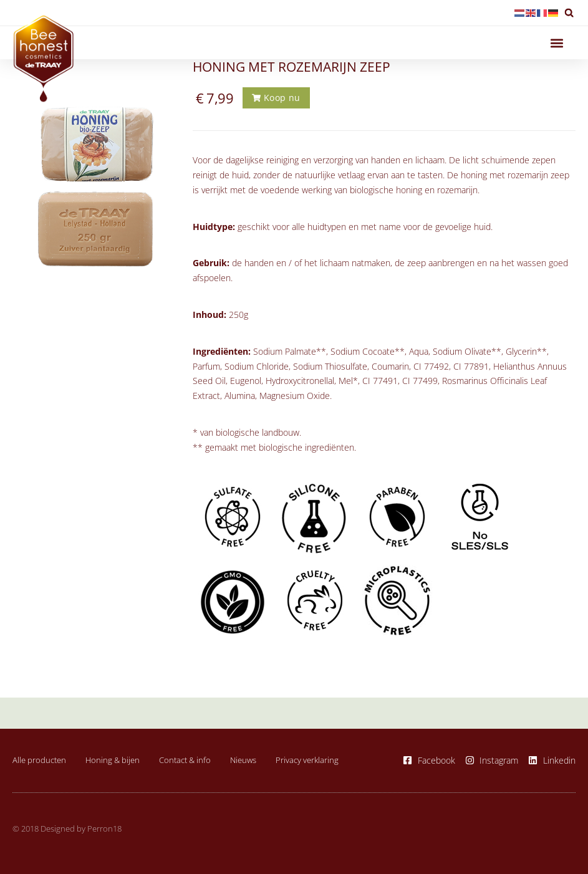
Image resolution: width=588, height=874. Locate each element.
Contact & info (185, 760)
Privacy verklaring (307, 760)
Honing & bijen (113, 760)
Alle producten (39, 760)
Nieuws (243, 760)
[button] (569, 13)
